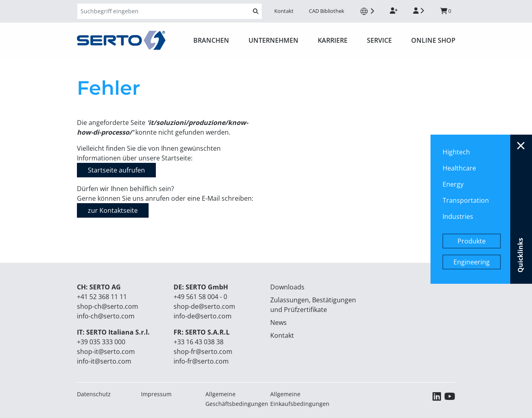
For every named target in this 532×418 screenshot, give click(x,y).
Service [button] (379, 40)
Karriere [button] (333, 40)
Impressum (156, 394)
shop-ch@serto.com (108, 306)
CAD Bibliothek (327, 11)
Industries (458, 216)
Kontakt (284, 11)
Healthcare (459, 168)
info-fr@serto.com (201, 361)
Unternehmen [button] (273, 40)
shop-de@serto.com (204, 306)
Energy (453, 184)
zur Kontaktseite (113, 210)
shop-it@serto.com (106, 351)
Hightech (456, 152)
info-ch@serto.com (106, 316)
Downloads (287, 287)
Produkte (472, 241)
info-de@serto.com (203, 316)
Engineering (472, 262)
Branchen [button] (211, 40)
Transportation (466, 200)
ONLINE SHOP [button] (433, 40)
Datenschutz (94, 394)
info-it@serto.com (104, 361)
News (278, 322)
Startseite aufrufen (116, 170)
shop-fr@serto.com (203, 351)
